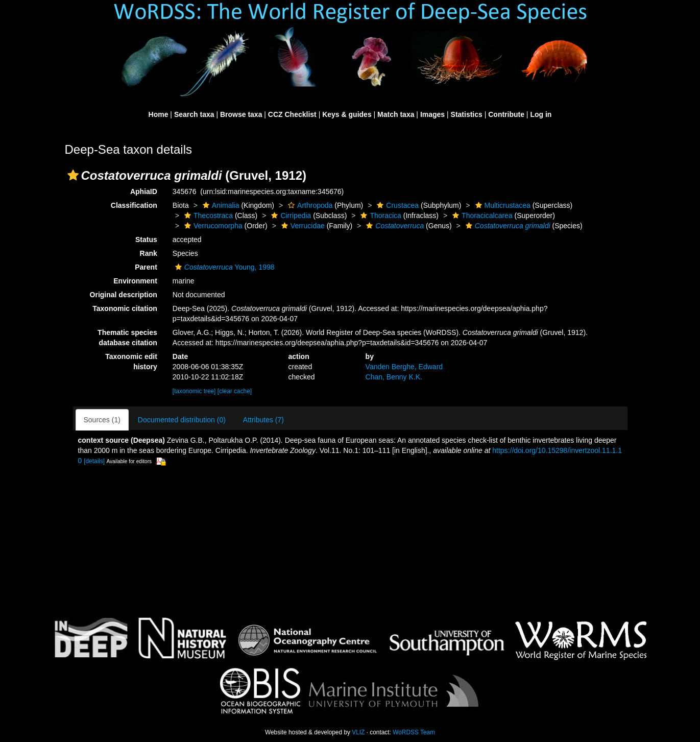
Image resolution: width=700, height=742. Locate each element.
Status (146, 240)
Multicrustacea (502, 205)
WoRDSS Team (414, 732)
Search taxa (194, 114)
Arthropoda (309, 205)
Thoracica (379, 216)
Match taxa (396, 114)
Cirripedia (290, 216)
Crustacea (396, 205)
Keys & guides (347, 114)
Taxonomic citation (125, 308)
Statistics (467, 114)
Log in (541, 114)
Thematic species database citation (127, 338)
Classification (134, 205)
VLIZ (358, 732)
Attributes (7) (263, 420)
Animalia (220, 205)
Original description (124, 295)
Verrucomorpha (212, 226)
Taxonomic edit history (131, 362)
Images (432, 114)
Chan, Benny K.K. (394, 377)
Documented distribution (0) (182, 420)
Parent (146, 267)
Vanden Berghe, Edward (404, 367)
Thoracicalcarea (481, 216)
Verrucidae (302, 226)
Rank (149, 253)
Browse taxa (241, 114)
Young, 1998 (224, 267)
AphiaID (144, 192)
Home (159, 114)
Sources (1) (102, 420)
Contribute (506, 114)
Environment (135, 281)
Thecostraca (207, 216)
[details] (94, 461)
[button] (73, 175)
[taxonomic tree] (194, 391)
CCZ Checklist (292, 114)
